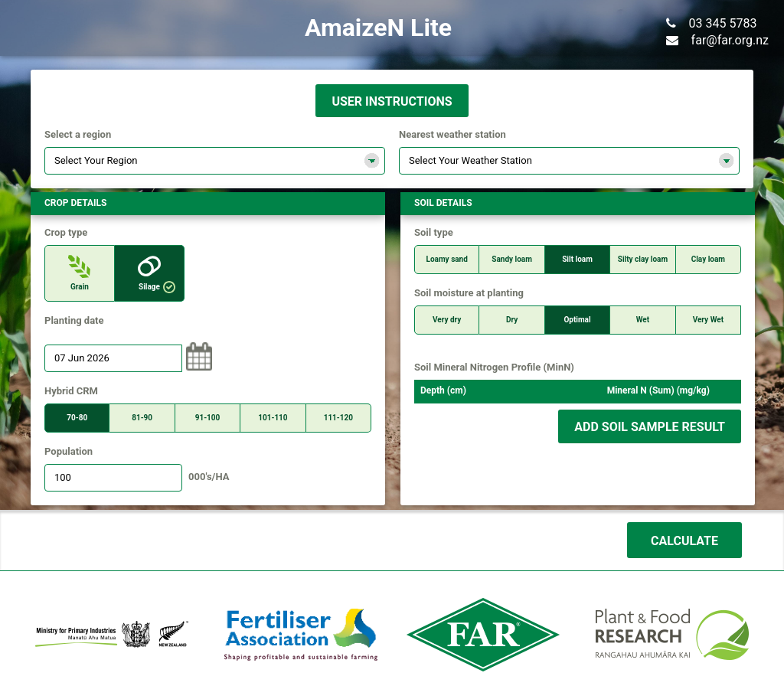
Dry (512, 320)
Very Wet (708, 320)
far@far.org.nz (717, 40)
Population (69, 452)
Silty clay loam (643, 259)
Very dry (447, 320)
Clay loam (708, 259)
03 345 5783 (711, 23)
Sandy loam (512, 259)
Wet (643, 320)
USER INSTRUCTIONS (392, 101)
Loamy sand (447, 259)
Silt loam (577, 259)
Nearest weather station (452, 135)
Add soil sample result (650, 427)
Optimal (577, 320)
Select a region (78, 135)
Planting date (74, 321)
